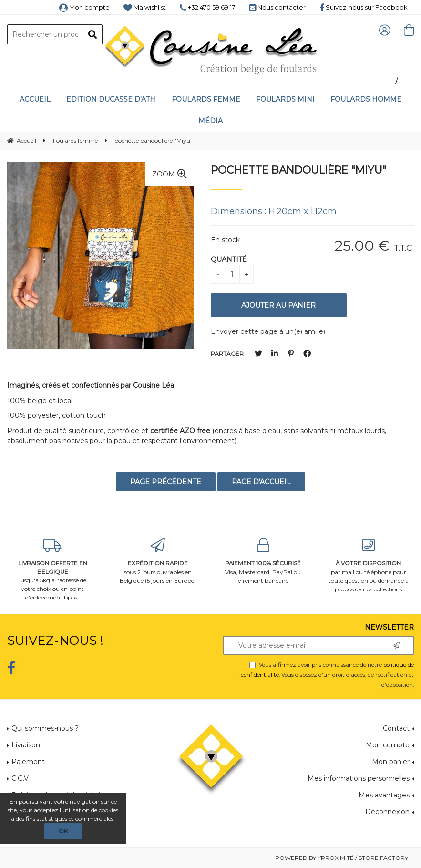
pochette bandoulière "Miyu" (299, 170)
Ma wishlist (145, 7)
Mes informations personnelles (359, 778)
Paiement (28, 762)
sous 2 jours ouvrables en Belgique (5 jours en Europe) (158, 561)
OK (63, 831)
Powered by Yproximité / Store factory (342, 858)
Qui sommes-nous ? (45, 728)
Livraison (26, 745)
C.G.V (20, 778)
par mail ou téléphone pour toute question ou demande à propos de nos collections (368, 565)
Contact (396, 728)
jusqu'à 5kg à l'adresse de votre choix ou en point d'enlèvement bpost (53, 570)
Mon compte (84, 7)
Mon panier (391, 762)
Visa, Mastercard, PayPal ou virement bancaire (263, 561)
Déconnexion (387, 812)
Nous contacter (277, 7)
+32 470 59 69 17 (207, 7)
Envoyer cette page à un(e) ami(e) (268, 331)
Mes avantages (384, 795)
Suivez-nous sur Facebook (364, 7)
